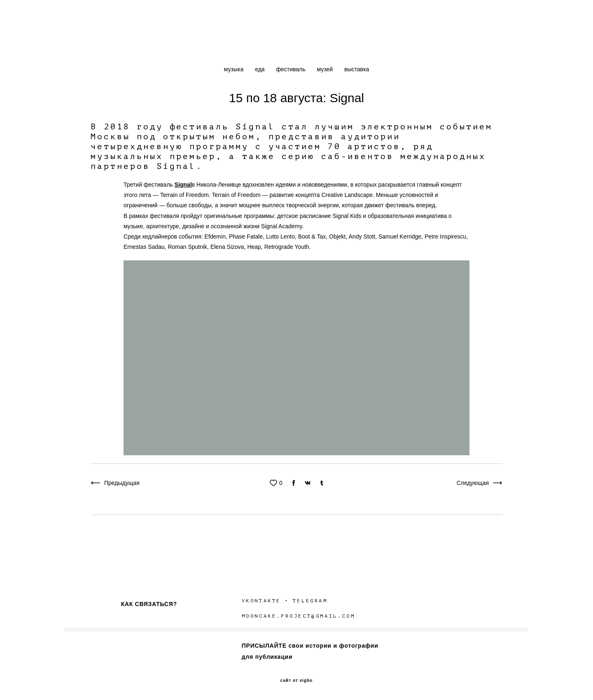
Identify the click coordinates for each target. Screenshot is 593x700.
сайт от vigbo (296, 681)
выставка (357, 69)
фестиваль (291, 69)
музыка (235, 69)
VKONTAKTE (261, 601)
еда (260, 69)
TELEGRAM (312, 601)
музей (326, 69)
